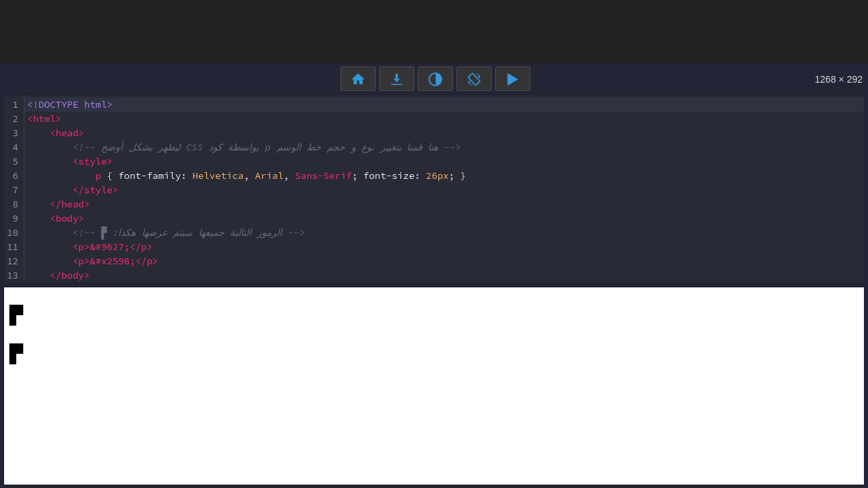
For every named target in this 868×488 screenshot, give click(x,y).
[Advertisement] (434, 30)
